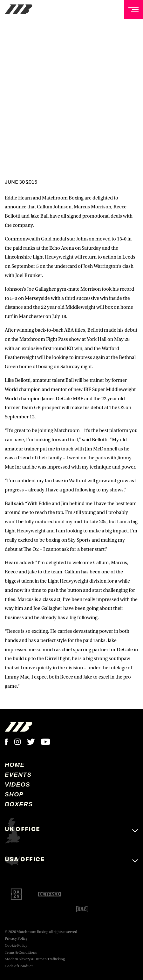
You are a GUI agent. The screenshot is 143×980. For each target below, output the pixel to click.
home (15, 765)
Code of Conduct (19, 966)
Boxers (19, 804)
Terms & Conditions (21, 953)
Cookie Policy (16, 946)
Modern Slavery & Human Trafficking (35, 959)
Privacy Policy (16, 939)
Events (18, 775)
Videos (17, 784)
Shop (14, 794)
